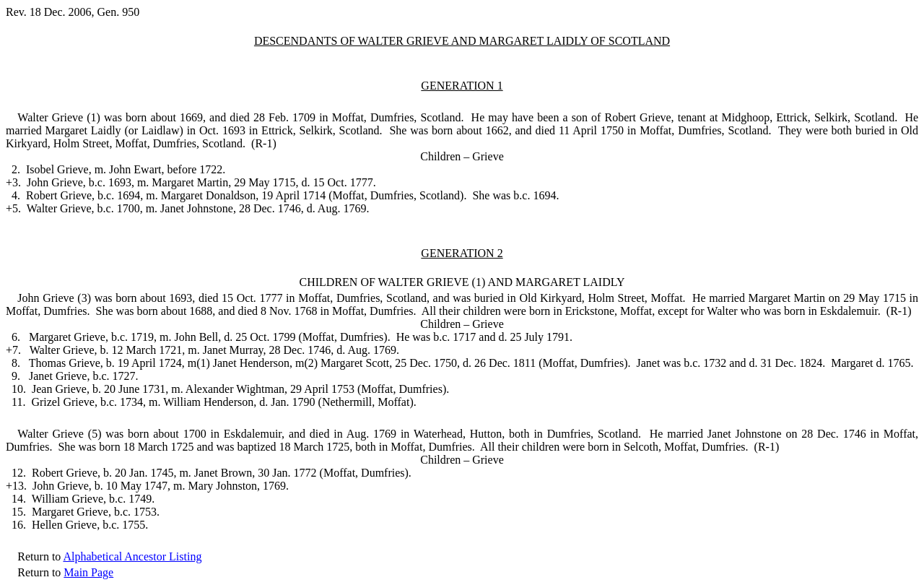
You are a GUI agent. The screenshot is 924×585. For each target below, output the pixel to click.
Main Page (88, 572)
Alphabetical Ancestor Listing (132, 556)
